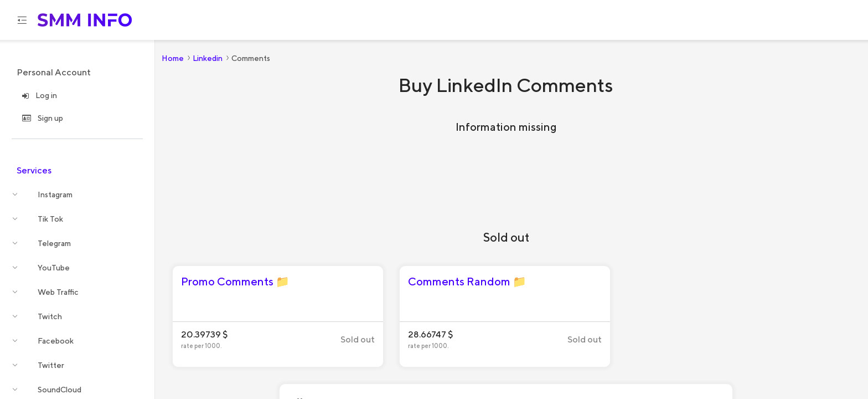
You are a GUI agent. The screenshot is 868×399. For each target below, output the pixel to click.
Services (34, 170)
